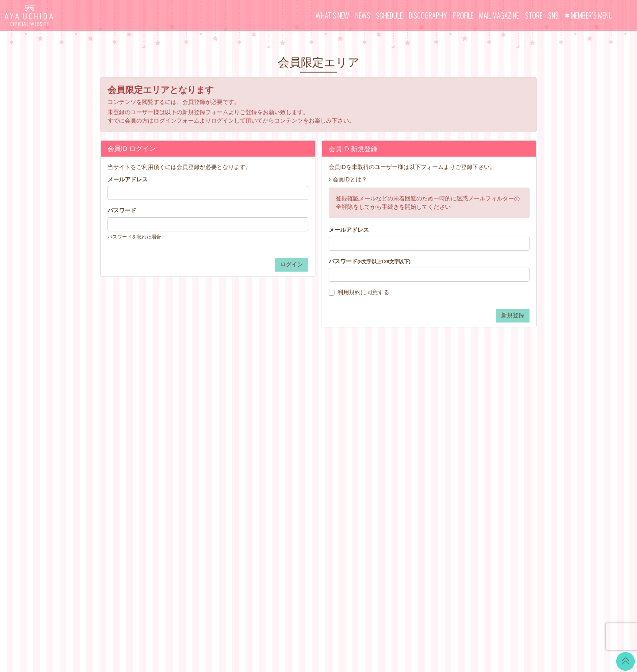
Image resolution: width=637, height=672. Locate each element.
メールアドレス (128, 179)
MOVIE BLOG (303, 442)
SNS (553, 15)
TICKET (295, 464)
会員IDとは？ (350, 179)
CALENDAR (301, 420)
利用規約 (349, 292)
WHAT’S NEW (332, 15)
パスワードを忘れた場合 (134, 237)
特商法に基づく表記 (384, 453)
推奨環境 (370, 475)
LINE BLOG (484, 413)
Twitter (477, 402)
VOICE (294, 453)
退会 (364, 497)
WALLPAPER (302, 409)
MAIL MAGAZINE (499, 15)
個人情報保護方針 (381, 464)
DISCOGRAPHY (428, 15)
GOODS (295, 475)
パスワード (122, 210)
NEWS (363, 15)
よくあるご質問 (378, 486)
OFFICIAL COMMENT (313, 431)
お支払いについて (381, 420)
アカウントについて (384, 431)
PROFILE (463, 15)
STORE (534, 15)
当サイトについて (381, 409)
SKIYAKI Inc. (383, 623)
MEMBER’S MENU (592, 15)
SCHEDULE (389, 15)
